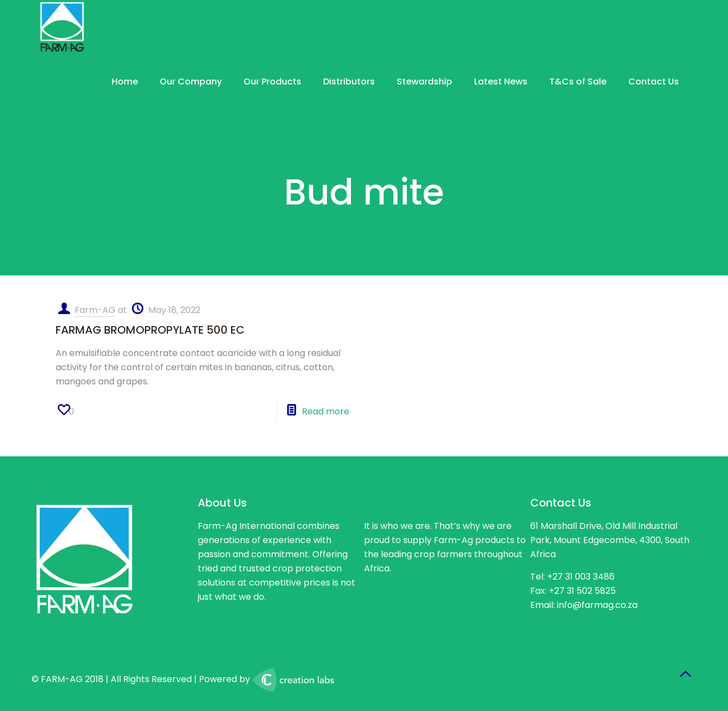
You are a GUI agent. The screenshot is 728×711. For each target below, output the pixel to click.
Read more (326, 411)
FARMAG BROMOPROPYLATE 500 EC (150, 330)
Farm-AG (95, 310)
